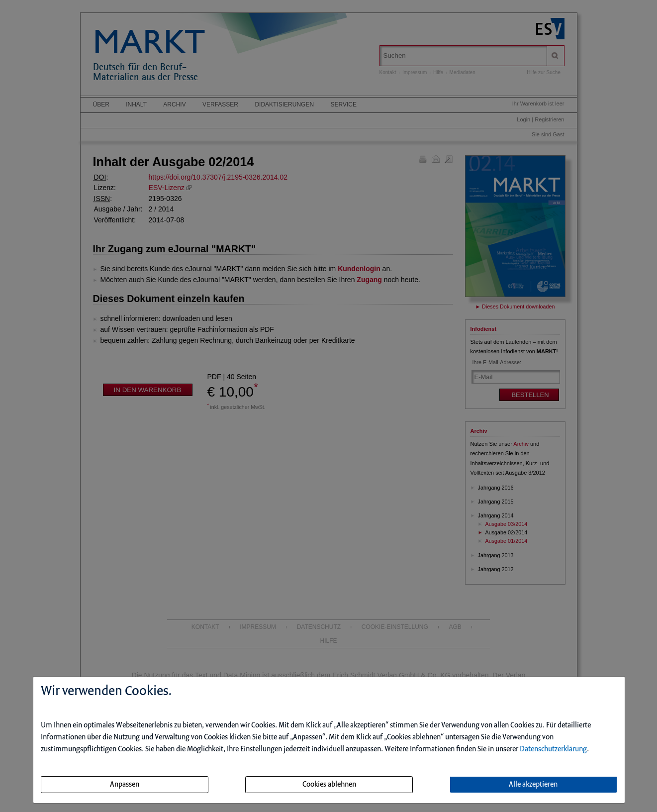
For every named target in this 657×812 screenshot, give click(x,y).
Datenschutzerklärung (553, 749)
